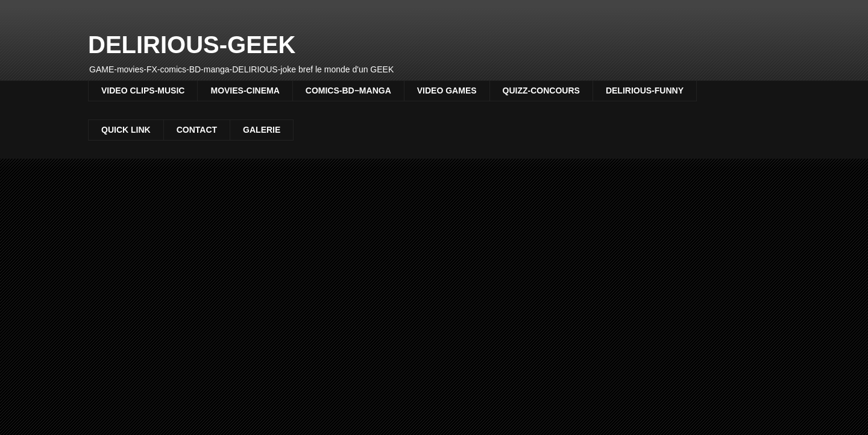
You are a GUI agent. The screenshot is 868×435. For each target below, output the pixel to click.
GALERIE (262, 130)
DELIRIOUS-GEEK (192, 45)
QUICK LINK (126, 130)
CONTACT (197, 130)
